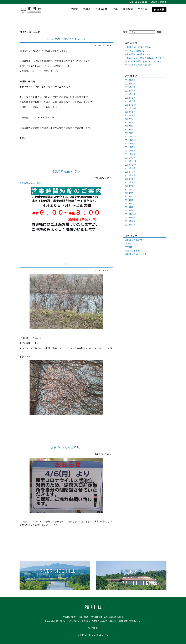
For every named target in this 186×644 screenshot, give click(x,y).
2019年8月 (130, 200)
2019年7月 (130, 204)
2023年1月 (130, 101)
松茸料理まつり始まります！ (139, 54)
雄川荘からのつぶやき (136, 254)
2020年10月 (131, 165)
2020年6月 (130, 175)
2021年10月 (131, 140)
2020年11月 (131, 161)
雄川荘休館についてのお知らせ (66, 39)
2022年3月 (130, 130)
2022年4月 (130, 126)
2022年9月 (130, 112)
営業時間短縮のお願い (66, 172)
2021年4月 (130, 154)
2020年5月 (130, 179)
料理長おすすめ (132, 251)
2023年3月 (130, 94)
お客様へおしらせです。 (66, 447)
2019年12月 (131, 197)
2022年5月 (130, 123)
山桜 (66, 264)
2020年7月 (130, 172)
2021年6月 (130, 151)
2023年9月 (130, 87)
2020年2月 (130, 189)
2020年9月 (130, 168)
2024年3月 (130, 84)
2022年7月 (130, 119)
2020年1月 (130, 193)
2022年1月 (130, 133)
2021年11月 (131, 137)
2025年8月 (130, 80)
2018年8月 (130, 221)
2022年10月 (131, 108)
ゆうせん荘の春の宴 (135, 51)
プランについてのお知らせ (138, 65)
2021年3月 (130, 158)
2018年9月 (130, 218)
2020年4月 (130, 182)
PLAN (128, 244)
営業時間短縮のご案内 (31, 183)
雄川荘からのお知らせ (136, 240)
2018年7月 (130, 225)
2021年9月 (130, 144)
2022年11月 (131, 105)
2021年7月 (130, 147)
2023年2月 (130, 98)
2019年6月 (130, 207)
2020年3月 (130, 186)
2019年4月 (130, 211)
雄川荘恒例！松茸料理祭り (138, 47)
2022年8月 (130, 115)
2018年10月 (131, 214)
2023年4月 (130, 91)
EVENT (129, 247)
